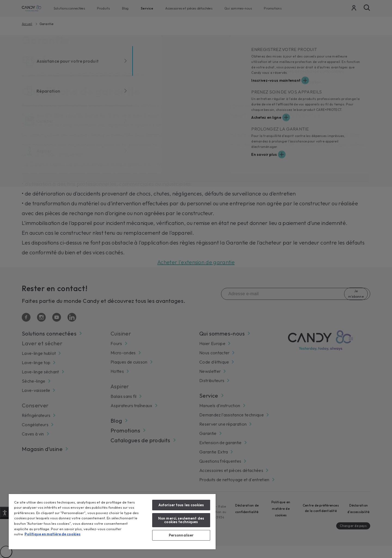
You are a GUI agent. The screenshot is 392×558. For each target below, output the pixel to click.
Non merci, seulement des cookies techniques (181, 520)
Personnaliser (181, 535)
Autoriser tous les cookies (181, 505)
